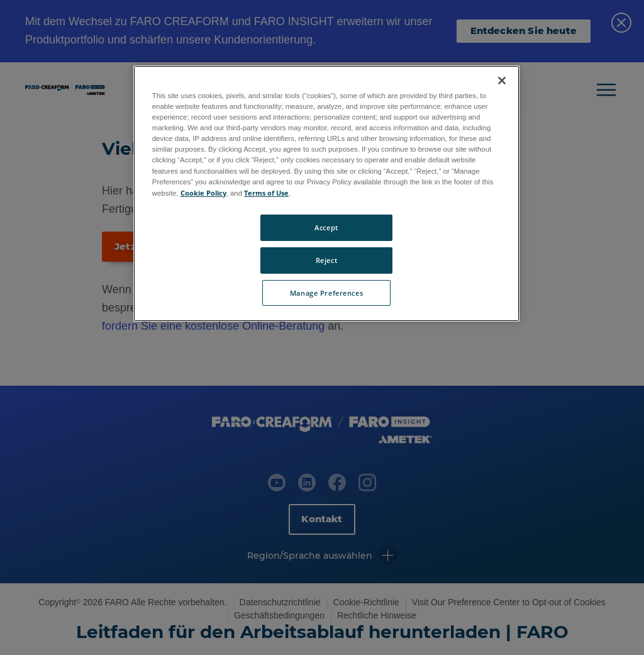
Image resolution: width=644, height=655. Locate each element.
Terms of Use (266, 193)
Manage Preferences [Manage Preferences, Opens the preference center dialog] (326, 293)
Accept (326, 227)
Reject (326, 260)
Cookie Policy (203, 193)
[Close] (502, 81)
